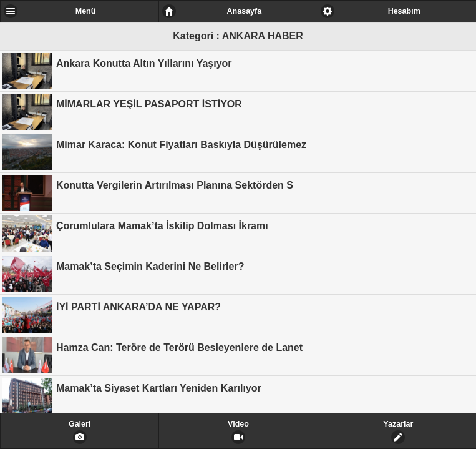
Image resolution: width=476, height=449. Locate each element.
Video (238, 424)
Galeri (80, 424)
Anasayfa (245, 11)
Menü (86, 11)
